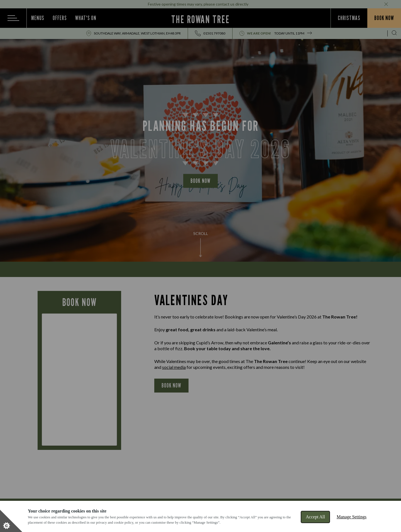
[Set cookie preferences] (11, 521)
